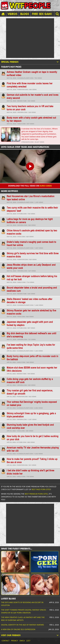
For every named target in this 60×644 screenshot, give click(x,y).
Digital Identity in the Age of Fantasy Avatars (23, 625)
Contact (6, 641)
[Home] (3, 14)
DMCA (22, 641)
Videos (12, 14)
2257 (28, 641)
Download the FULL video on (30, 186)
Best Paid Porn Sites (41, 489)
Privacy (14, 641)
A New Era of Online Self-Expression (18, 629)
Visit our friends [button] (30, 635)
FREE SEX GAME (42, 14)
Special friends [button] (30, 62)
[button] (57, 14)
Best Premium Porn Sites (36, 494)
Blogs (25, 14)
